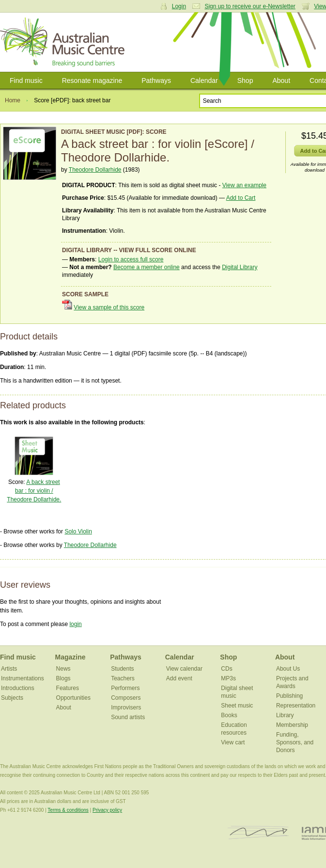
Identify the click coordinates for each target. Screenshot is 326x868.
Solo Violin (78, 531)
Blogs (63, 678)
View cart (233, 742)
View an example (244, 185)
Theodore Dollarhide (95, 170)
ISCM (258, 833)
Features (68, 688)
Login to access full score (131, 259)
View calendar (184, 669)
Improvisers (126, 707)
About (281, 80)
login (75, 624)
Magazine (70, 657)
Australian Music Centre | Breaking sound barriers (64, 42)
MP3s (228, 678)
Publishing (289, 696)
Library (285, 715)
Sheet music (237, 706)
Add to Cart (241, 198)
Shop (245, 80)
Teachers (123, 678)
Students (122, 669)
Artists (9, 669)
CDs (226, 669)
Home (13, 100)
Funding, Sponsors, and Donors (295, 742)
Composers (126, 698)
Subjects (12, 698)
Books (229, 715)
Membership (292, 725)
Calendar (204, 80)
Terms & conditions (68, 810)
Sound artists (128, 717)
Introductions (18, 688)
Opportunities (73, 698)
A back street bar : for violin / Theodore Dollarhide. (34, 491)
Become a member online (147, 267)
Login (179, 6)
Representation (296, 706)
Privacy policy (107, 810)
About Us (288, 669)
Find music (26, 80)
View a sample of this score (109, 307)
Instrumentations (23, 678)
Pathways (156, 80)
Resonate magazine (92, 80)
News (63, 669)
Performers (125, 688)
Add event (179, 678)
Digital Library (240, 267)
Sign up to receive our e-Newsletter (250, 6)
